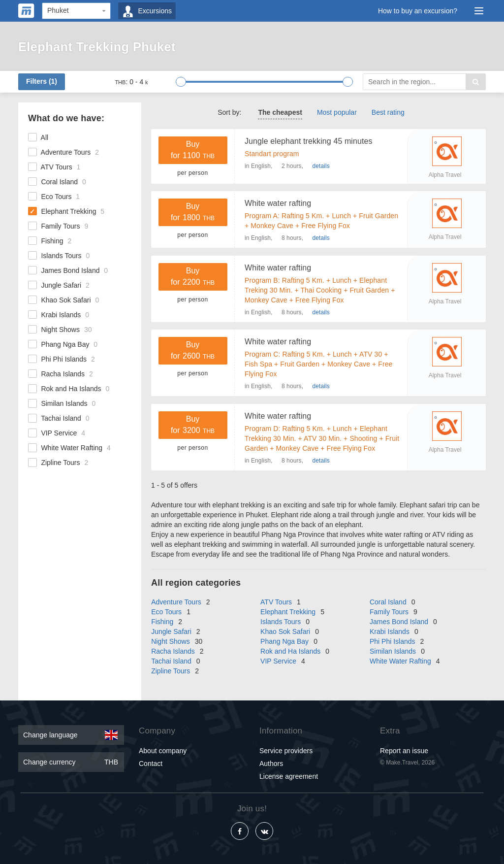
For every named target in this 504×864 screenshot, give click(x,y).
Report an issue (404, 750)
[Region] (76, 11)
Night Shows (60, 330)
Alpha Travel (445, 175)
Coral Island (57, 182)
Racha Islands (61, 374)
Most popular (337, 112)
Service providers (286, 750)
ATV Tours (54, 167)
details (321, 166)
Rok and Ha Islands (69, 389)
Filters (42, 81)
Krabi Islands (59, 315)
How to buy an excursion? (418, 11)
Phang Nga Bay (63, 344)
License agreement (289, 775)
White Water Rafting (69, 448)
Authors (271, 763)
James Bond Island (68, 270)
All (38, 137)
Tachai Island (59, 418)
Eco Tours (54, 197)
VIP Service (57, 433)
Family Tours (58, 226)
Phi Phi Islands (62, 359)
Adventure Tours (63, 152)
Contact (151, 763)
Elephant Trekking (66, 211)
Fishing (50, 241)
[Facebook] (240, 831)
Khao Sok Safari (63, 300)
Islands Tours (59, 256)
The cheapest (280, 112)
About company (163, 750)
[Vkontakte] (264, 831)
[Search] (424, 82)
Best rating (388, 112)
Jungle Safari (59, 285)
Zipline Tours (58, 463)
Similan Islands (62, 403)
